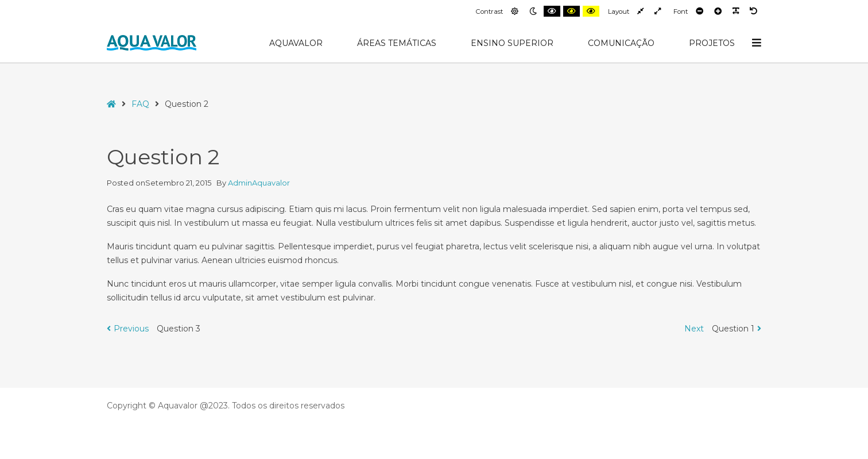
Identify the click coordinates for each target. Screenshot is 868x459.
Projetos (712, 43)
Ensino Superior (512, 43)
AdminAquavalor (259, 183)
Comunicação (621, 43)
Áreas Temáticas (397, 43)
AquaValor (296, 43)
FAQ (140, 104)
